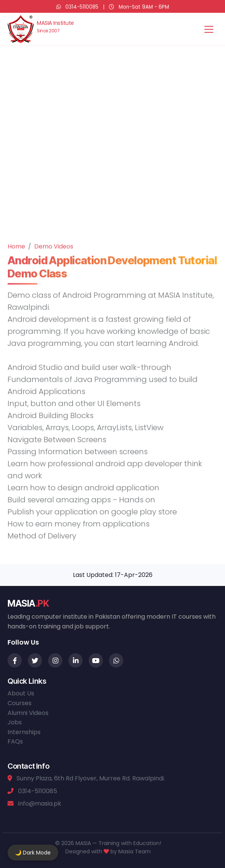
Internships (24, 732)
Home (16, 255)
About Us (21, 693)
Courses (20, 703)
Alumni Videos (28, 713)
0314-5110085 (82, 7)
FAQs (15, 741)
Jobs (15, 722)
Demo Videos (54, 255)
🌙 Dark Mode (33, 853)
